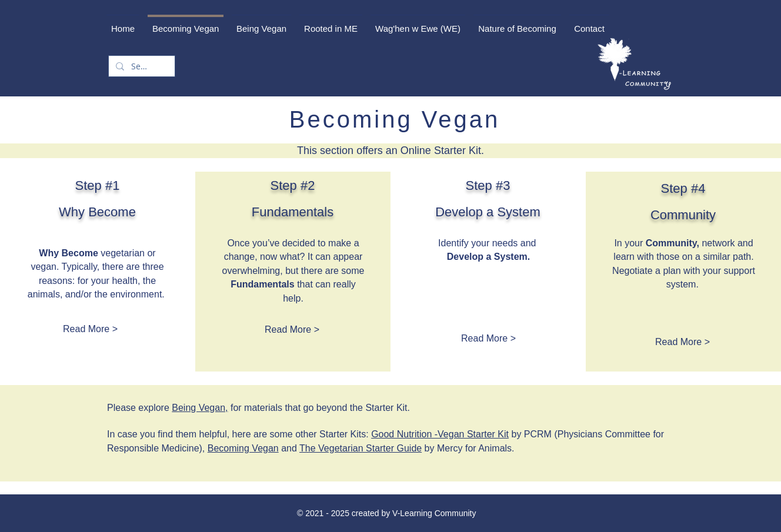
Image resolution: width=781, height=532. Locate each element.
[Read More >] (91, 329)
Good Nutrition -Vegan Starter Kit (440, 434)
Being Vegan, (200, 408)
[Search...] (141, 66)
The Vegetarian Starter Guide (361, 448)
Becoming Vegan (243, 448)
